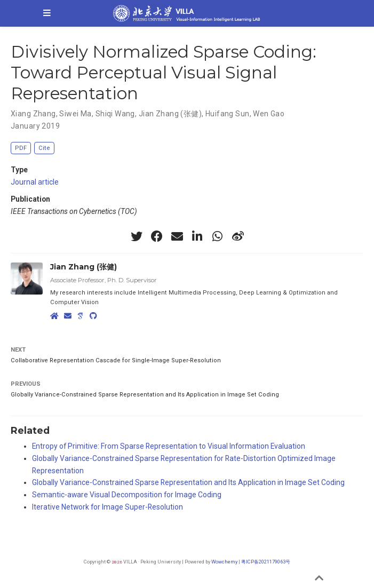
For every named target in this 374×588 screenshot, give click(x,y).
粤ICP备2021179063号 (266, 562)
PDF (21, 148)
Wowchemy (224, 562)
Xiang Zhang (33, 114)
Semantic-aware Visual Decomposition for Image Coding (127, 495)
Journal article (35, 182)
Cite (44, 148)
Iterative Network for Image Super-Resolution (108, 507)
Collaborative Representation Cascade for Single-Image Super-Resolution (116, 360)
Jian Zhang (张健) (170, 114)
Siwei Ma (75, 114)
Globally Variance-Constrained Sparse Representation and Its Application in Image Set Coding (145, 395)
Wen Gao (269, 114)
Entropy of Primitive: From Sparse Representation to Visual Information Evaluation (169, 446)
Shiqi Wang (115, 114)
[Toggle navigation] (47, 13)
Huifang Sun (228, 114)
